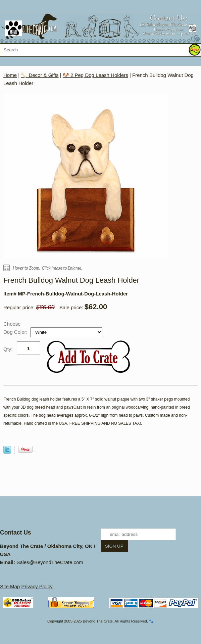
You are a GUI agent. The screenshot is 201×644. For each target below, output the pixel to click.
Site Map (10, 586)
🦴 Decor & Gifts (40, 75)
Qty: (8, 349)
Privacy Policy (37, 586)
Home (10, 75)
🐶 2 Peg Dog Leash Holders (95, 75)
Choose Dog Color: (16, 328)
